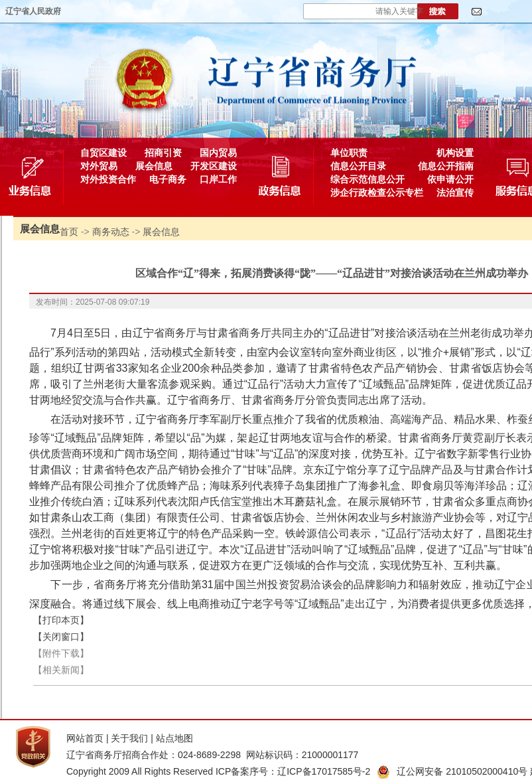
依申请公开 (450, 179)
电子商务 (168, 179)
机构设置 (455, 153)
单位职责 (349, 153)
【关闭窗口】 (61, 637)
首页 (69, 232)
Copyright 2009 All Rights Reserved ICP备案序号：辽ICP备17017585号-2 (218, 771)
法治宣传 (455, 193)
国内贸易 (218, 153)
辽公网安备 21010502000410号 (452, 771)
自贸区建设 (103, 153)
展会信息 (154, 166)
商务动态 (111, 232)
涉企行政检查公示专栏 (377, 193)
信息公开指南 (446, 166)
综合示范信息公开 (367, 179)
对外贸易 (99, 166)
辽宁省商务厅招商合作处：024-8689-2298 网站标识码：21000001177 (212, 755)
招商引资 (163, 153)
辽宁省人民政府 (33, 11)
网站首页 (85, 738)
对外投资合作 (108, 179)
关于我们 (129, 738)
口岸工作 (218, 179)
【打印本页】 (61, 620)
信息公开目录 (358, 166)
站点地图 (174, 738)
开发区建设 (214, 166)
